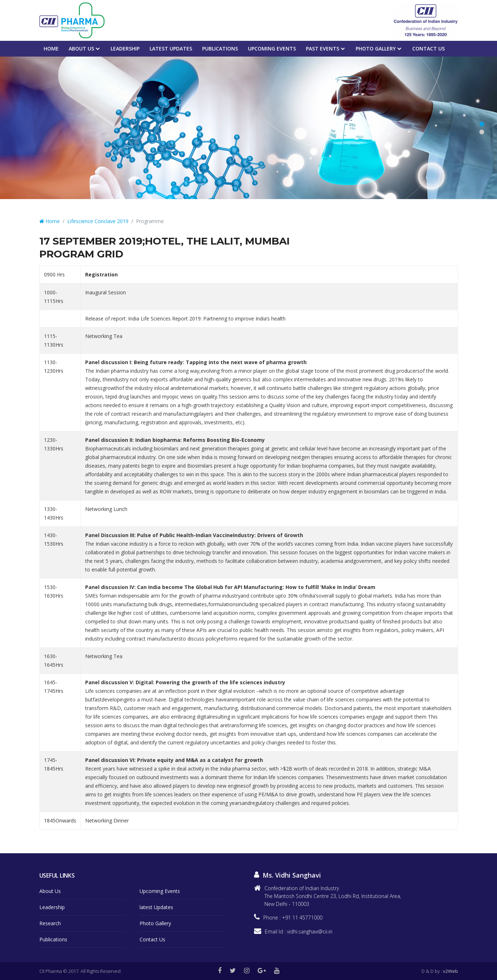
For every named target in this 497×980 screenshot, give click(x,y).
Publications (220, 49)
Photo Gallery (376, 49)
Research (50, 923)
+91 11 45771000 (302, 918)
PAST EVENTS (323, 49)
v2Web (450, 971)
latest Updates (156, 907)
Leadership (125, 49)
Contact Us (428, 49)
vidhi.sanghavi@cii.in (310, 931)
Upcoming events (272, 49)
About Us (81, 49)
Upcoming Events (160, 891)
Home (51, 49)
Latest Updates (171, 49)
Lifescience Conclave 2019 (98, 221)
